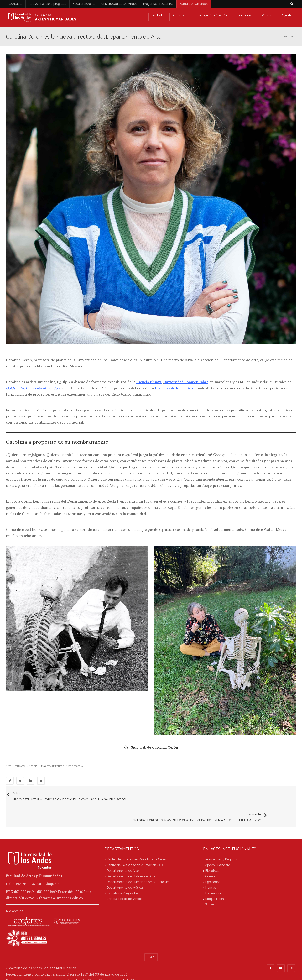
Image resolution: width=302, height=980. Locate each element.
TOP (151, 941)
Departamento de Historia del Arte (131, 860)
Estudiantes (245, 15)
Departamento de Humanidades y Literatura (138, 866)
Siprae (210, 888)
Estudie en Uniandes (194, 4)
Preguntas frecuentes (158, 4)
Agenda (286, 15)
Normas (211, 871)
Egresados (20, 766)
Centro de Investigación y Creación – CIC (135, 849)
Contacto (16, 4)
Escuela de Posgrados (122, 877)
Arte (8, 766)
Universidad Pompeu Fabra (186, 382)
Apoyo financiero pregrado (47, 4)
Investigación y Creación (212, 15)
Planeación (213, 877)
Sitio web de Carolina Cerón (151, 747)
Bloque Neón (214, 883)
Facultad (157, 15)
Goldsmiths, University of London (33, 388)
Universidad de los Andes (119, 4)
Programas (179, 15)
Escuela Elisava (149, 382)
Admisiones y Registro (221, 843)
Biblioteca (212, 854)
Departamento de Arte (59, 766)
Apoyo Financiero (218, 849)
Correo (210, 860)
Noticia (33, 766)
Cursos (267, 15)
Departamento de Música (125, 871)
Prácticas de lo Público (174, 388)
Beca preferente (84, 4)
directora (77, 766)
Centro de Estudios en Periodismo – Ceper (136, 843)
